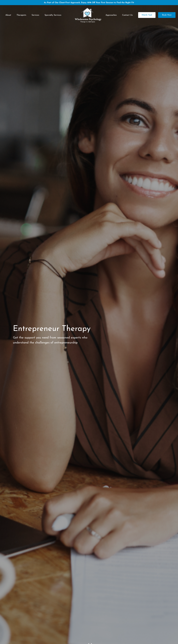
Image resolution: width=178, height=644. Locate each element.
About (8, 15)
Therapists (21, 15)
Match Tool (147, 15)
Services (35, 15)
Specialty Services (53, 15)
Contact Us (127, 15)
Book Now (167, 15)
